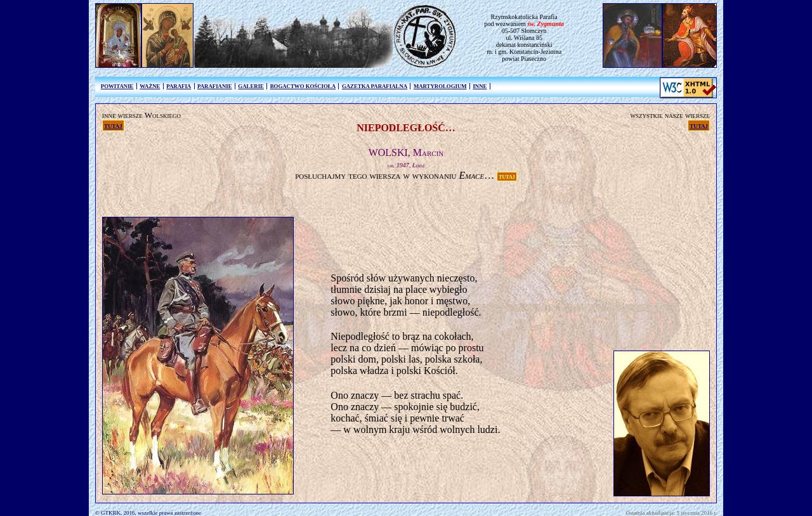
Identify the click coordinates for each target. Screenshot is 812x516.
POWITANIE (117, 86)
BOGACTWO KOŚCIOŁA (303, 86)
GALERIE (251, 86)
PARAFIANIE (215, 86)
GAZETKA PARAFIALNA (375, 86)
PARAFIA (179, 86)
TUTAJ (507, 176)
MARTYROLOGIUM (440, 86)
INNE (480, 86)
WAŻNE (150, 86)
